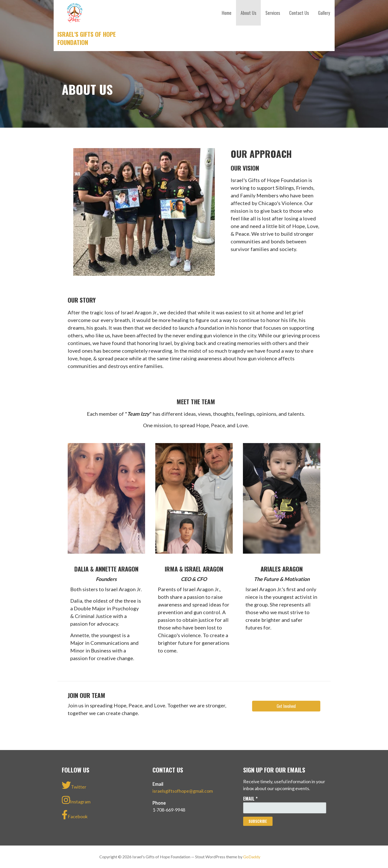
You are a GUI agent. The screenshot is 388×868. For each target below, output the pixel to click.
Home (227, 13)
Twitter (74, 785)
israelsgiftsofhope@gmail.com (183, 791)
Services (273, 13)
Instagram (76, 800)
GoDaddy (252, 857)
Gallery (324, 13)
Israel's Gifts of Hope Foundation (87, 38)
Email (250, 799)
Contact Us (299, 13)
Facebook (75, 815)
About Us (248, 13)
